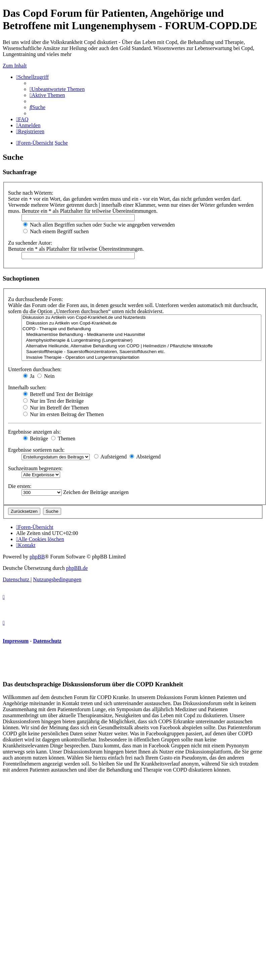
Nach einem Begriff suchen (56, 231)
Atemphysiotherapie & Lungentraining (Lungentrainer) (141, 340)
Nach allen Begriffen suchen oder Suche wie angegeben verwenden (99, 225)
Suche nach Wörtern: (31, 193)
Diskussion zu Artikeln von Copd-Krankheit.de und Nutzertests (141, 318)
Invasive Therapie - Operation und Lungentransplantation (141, 358)
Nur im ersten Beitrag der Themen (63, 414)
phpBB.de (77, 568)
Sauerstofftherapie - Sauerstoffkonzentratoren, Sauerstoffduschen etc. (141, 352)
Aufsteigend (110, 457)
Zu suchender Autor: (30, 243)
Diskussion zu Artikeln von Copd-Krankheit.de (141, 323)
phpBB (37, 557)
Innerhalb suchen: (27, 387)
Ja (29, 376)
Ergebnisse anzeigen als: (34, 432)
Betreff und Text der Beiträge (58, 394)
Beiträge (36, 438)
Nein (46, 376)
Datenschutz (47, 641)
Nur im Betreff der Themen (56, 408)
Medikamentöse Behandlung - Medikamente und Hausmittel (141, 335)
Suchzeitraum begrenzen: (35, 468)
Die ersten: (20, 486)
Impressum (16, 641)
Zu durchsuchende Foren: (36, 299)
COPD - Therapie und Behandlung (141, 329)
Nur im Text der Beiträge (53, 401)
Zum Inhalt (15, 66)
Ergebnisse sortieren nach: (36, 450)
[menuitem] (57, 89)
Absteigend (145, 457)
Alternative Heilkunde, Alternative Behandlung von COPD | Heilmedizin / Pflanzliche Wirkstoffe (141, 346)
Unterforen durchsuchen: (35, 369)
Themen (63, 438)
